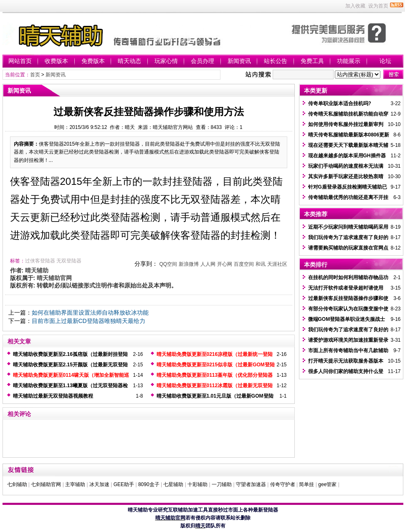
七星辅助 (173, 484)
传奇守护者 (283, 484)
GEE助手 (124, 484)
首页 (35, 75)
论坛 (385, 61)
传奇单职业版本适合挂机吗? (340, 103)
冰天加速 (99, 484)
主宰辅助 (75, 484)
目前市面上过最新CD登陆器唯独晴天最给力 (89, 321)
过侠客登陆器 (40, 261)
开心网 (225, 264)
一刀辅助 (222, 484)
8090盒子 (149, 484)
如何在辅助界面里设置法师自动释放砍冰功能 (90, 313)
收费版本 (56, 61)
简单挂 (306, 484)
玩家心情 (166, 61)
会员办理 (202, 61)
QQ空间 (168, 264)
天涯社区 (277, 264)
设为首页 (378, 6)
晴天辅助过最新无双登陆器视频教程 (53, 396)
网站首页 (20, 61)
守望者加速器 (251, 484)
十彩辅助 (197, 484)
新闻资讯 (239, 61)
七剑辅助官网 (46, 484)
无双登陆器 (69, 261)
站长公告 (276, 61)
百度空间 (244, 264)
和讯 (261, 264)
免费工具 (312, 61)
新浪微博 (189, 264)
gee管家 (327, 484)
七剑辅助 (17, 484)
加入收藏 (355, 6)
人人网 (208, 264)
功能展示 (349, 61)
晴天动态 (129, 61)
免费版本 (93, 61)
